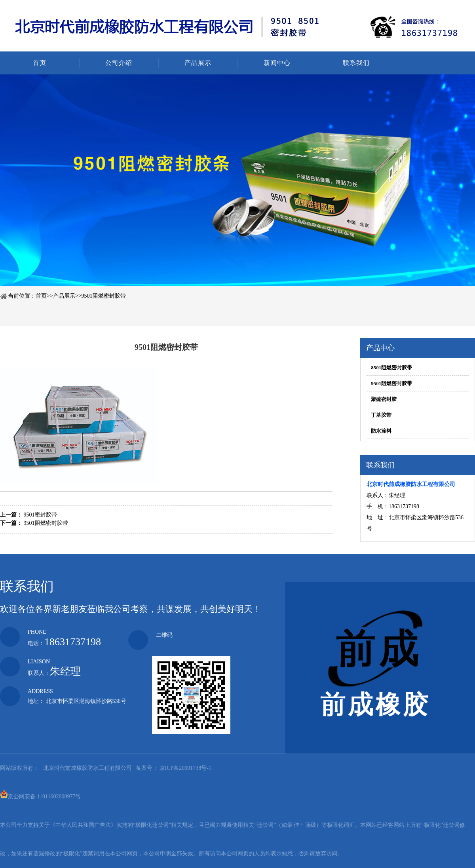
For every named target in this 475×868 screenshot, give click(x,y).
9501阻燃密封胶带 (104, 296)
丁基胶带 (381, 415)
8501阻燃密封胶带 (391, 368)
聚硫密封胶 (384, 399)
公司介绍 (119, 63)
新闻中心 (277, 63)
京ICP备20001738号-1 (185, 768)
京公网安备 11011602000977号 (40, 794)
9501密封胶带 (40, 515)
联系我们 (356, 63)
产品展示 (198, 63)
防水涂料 (381, 431)
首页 (40, 63)
